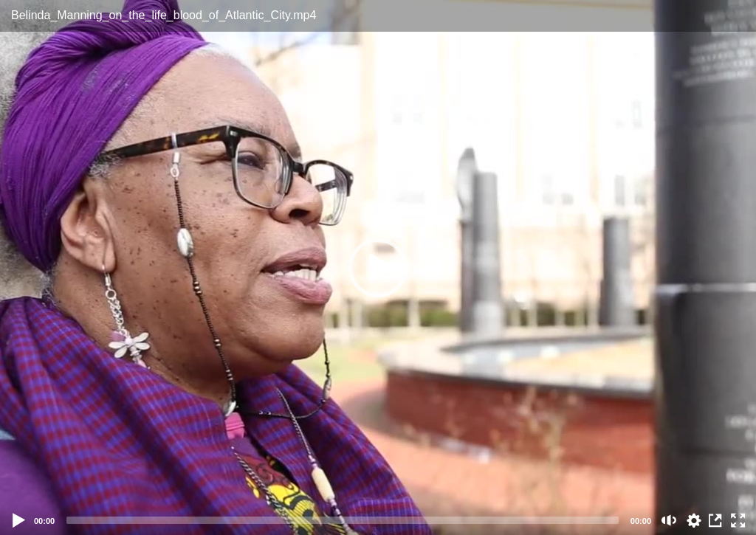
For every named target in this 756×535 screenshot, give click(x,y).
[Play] (19, 520)
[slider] (343, 520)
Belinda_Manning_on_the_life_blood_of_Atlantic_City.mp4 (164, 15)
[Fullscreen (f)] (738, 520)
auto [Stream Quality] (694, 520)
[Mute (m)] (669, 520)
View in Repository (716, 520)
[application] (378, 267)
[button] (378, 268)
